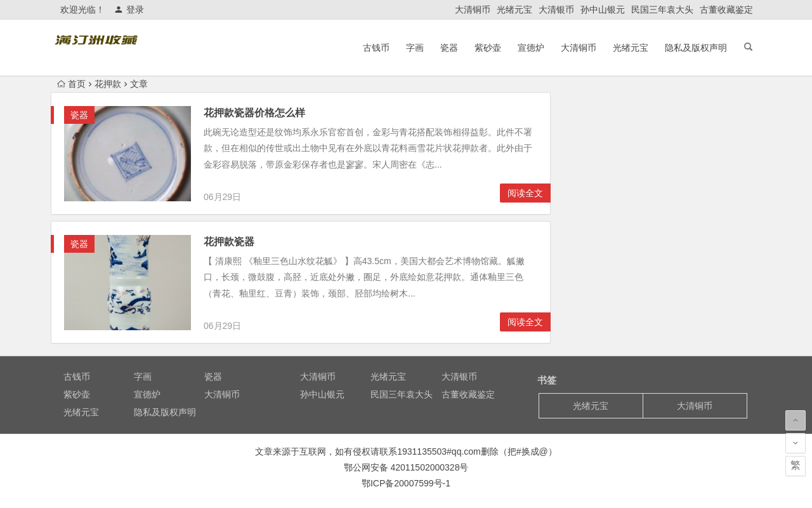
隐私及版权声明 (696, 48)
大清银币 (556, 10)
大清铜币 (473, 10)
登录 (129, 10)
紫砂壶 (488, 48)
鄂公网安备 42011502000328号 (406, 467)
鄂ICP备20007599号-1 (406, 483)
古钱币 (376, 48)
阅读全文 (525, 193)
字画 (415, 48)
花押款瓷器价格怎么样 (254, 113)
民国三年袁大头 (662, 10)
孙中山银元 (603, 10)
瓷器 (449, 48)
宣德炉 (531, 48)
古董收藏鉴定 (726, 10)
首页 (71, 84)
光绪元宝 (514, 10)
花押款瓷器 (229, 242)
